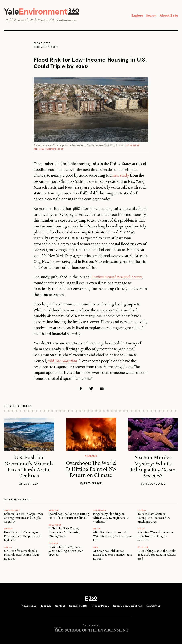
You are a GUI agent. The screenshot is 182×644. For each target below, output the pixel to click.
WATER (97, 529)
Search (151, 15)
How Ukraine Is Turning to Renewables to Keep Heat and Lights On (23, 536)
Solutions (55, 525)
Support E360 (78, 606)
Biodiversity (12, 510)
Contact (60, 606)
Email (102, 389)
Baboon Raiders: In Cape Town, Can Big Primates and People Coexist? (24, 518)
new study (121, 175)
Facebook (81, 389)
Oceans (53, 543)
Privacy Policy (100, 606)
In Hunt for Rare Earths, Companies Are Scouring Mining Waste (64, 532)
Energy (8, 529)
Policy (8, 547)
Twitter (91, 389)
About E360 (169, 15)
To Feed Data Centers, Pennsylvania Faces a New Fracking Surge (154, 518)
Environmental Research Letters (117, 277)
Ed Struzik (31, 484)
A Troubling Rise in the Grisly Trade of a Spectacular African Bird (157, 555)
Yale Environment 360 (41, 11)
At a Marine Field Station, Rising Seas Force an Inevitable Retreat (112, 555)
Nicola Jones (155, 484)
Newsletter (153, 606)
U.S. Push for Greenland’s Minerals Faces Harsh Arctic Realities (29, 467)
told (62, 361)
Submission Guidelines (128, 606)
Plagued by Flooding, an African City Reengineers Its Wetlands (111, 518)
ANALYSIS (54, 510)
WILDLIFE (143, 547)
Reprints (46, 606)
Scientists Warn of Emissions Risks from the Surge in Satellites (155, 536)
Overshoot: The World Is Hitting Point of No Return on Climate (91, 469)
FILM (96, 547)
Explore (137, 15)
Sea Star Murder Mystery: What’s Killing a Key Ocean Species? (153, 467)
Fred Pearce (93, 483)
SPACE (141, 529)
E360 (91, 599)
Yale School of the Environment (53, 20)
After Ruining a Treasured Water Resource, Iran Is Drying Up (113, 536)
